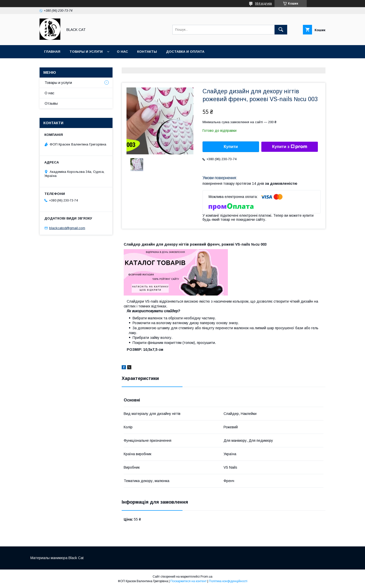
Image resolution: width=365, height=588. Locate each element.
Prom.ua (206, 577)
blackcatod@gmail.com (67, 228)
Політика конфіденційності (228, 581)
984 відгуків (263, 4)
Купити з (289, 147)
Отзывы (51, 103)
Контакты (147, 52)
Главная (52, 52)
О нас (122, 52)
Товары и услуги (86, 52)
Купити (231, 147)
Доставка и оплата (185, 52)
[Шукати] (281, 30)
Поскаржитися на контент (188, 581)
